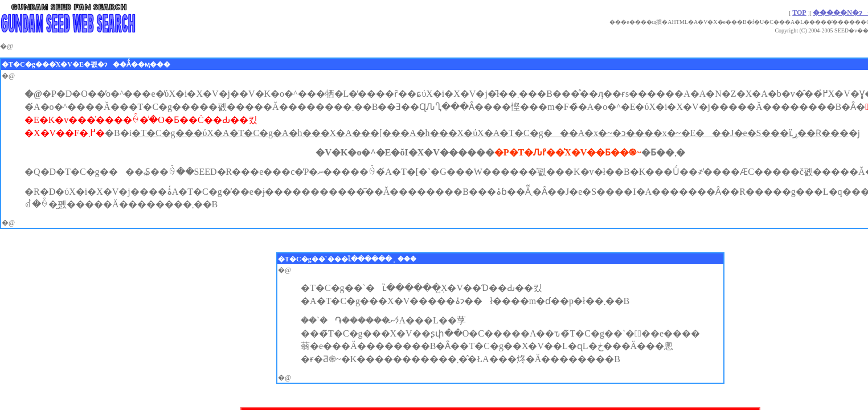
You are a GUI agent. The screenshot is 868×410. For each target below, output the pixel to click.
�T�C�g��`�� (310, 259)
